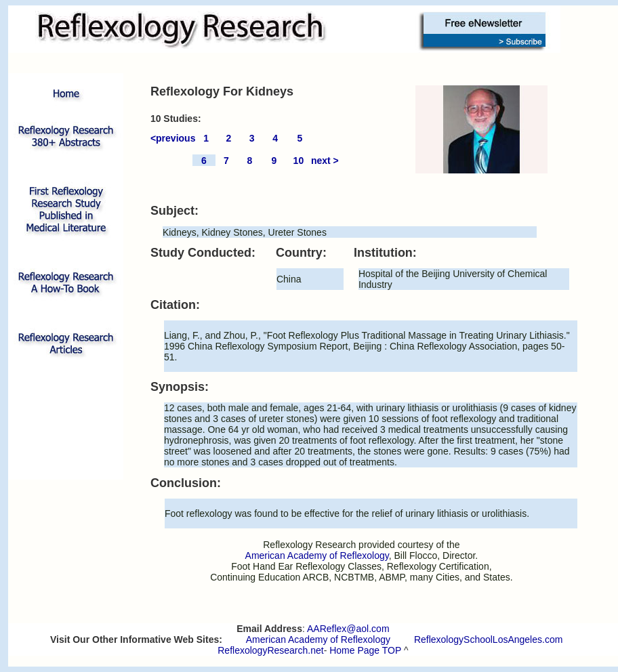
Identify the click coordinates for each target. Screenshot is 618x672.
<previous (173, 138)
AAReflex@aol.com (348, 629)
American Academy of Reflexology (318, 639)
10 (299, 161)
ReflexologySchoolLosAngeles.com (488, 639)
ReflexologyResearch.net (270, 650)
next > (325, 161)
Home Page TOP (365, 650)
